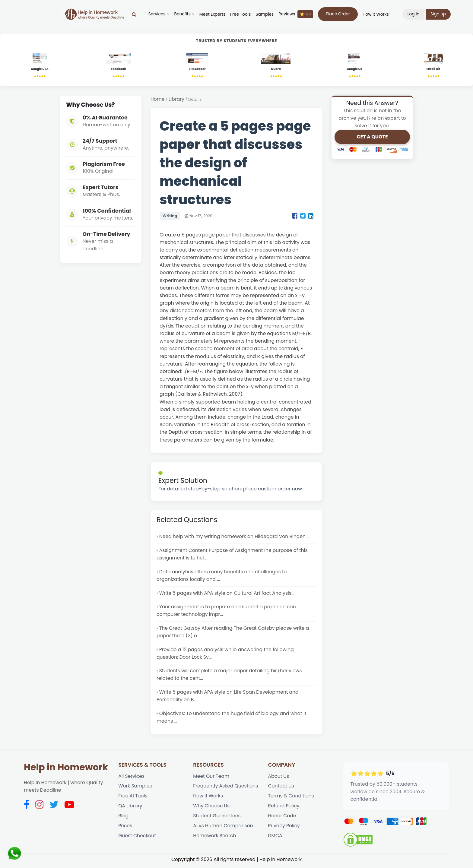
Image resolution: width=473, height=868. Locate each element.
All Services (132, 779)
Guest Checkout (137, 839)
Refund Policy (284, 808)
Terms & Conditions (291, 798)
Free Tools (241, 14)
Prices (125, 829)
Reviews (297, 14)
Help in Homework (66, 769)
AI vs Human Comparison (223, 829)
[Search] (135, 14)
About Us (278, 779)
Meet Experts (213, 14)
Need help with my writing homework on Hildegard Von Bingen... (235, 537)
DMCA (275, 839)
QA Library (130, 808)
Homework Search (215, 839)
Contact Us (281, 789)
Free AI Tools (133, 798)
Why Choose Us (211, 808)
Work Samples (135, 789)
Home (158, 100)
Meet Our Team (211, 779)
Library (177, 100)
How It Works (376, 14)
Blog (123, 818)
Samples (265, 14)
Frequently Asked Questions (226, 789)
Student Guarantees (217, 818)
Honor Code (282, 818)
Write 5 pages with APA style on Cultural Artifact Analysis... (227, 594)
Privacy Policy (284, 829)
